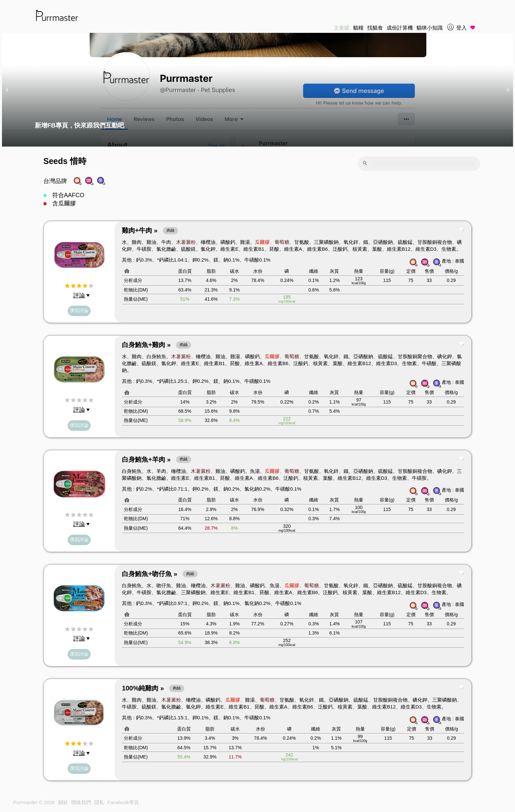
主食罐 (342, 28)
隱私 (99, 802)
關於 (63, 802)
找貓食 (375, 28)
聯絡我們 (81, 802)
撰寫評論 (79, 311)
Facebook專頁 (123, 802)
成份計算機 (400, 28)
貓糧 (358, 28)
